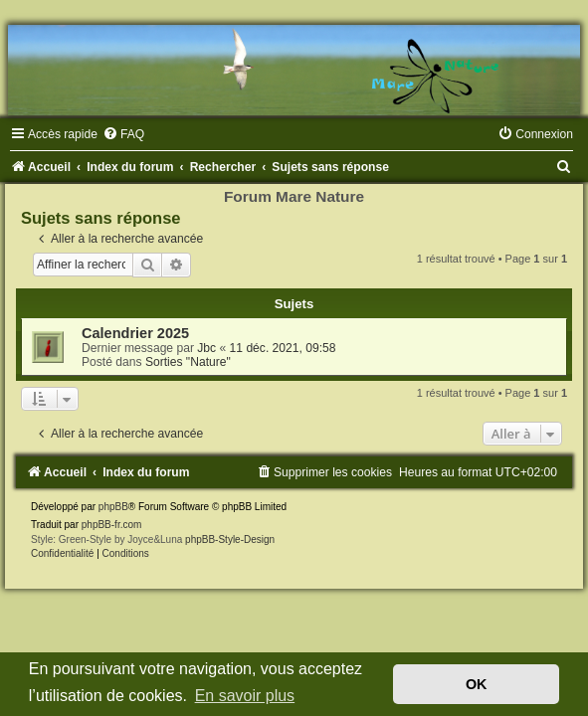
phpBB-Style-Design (230, 539)
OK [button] (477, 684)
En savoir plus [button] (245, 696)
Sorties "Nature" (188, 362)
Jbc (206, 348)
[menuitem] (123, 134)
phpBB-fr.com (112, 525)
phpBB (113, 507)
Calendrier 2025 (135, 333)
